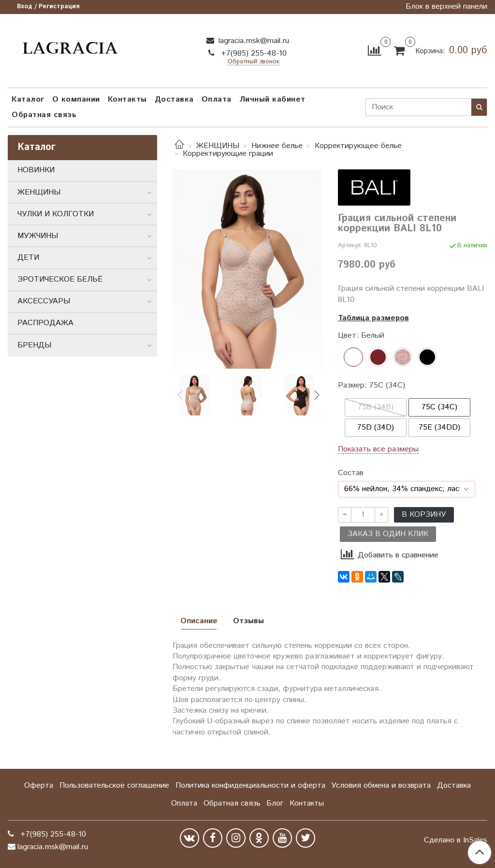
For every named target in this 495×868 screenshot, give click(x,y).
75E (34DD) (439, 427)
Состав (351, 473)
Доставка (174, 99)
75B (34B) (376, 407)
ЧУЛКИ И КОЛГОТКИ (56, 214)
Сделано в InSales (456, 840)
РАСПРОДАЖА (45, 323)
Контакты (127, 99)
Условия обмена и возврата (381, 786)
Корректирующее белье (358, 146)
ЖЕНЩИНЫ (218, 146)
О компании (76, 99)
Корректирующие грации (228, 154)
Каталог (28, 99)
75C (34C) (439, 407)
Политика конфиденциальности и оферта (250, 786)
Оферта (39, 786)
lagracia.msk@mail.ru (253, 41)
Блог (275, 803)
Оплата (217, 99)
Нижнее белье (277, 146)
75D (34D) (376, 427)
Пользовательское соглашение (114, 786)
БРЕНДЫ (34, 345)
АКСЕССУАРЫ (44, 301)
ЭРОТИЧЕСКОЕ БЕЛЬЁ (60, 279)
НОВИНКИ (36, 170)
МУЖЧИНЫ (38, 236)
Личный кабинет (272, 99)
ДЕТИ (28, 258)
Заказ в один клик (388, 534)
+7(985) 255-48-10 (253, 53)
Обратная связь (44, 115)
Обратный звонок (254, 62)
